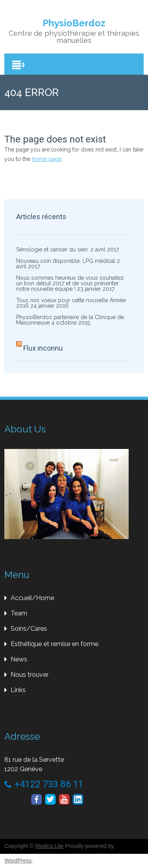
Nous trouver (30, 675)
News (19, 659)
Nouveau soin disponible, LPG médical (66, 261)
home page (47, 159)
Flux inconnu (43, 348)
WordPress (18, 861)
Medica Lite (49, 846)
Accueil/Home (32, 598)
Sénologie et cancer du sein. (52, 249)
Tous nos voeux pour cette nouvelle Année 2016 (71, 303)
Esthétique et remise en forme (54, 644)
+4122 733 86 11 (44, 784)
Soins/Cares (29, 629)
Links (18, 690)
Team (19, 613)
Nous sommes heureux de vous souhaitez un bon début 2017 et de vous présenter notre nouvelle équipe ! (70, 283)
